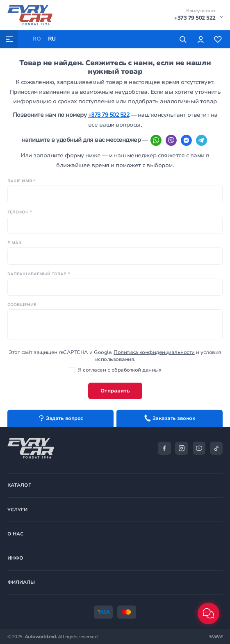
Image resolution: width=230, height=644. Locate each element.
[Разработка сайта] (216, 637)
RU (52, 39)
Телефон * (20, 212)
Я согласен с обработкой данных (115, 370)
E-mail (15, 243)
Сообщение (22, 305)
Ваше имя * (22, 181)
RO (36, 39)
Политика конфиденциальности (154, 352)
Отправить (115, 391)
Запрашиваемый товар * (39, 274)
